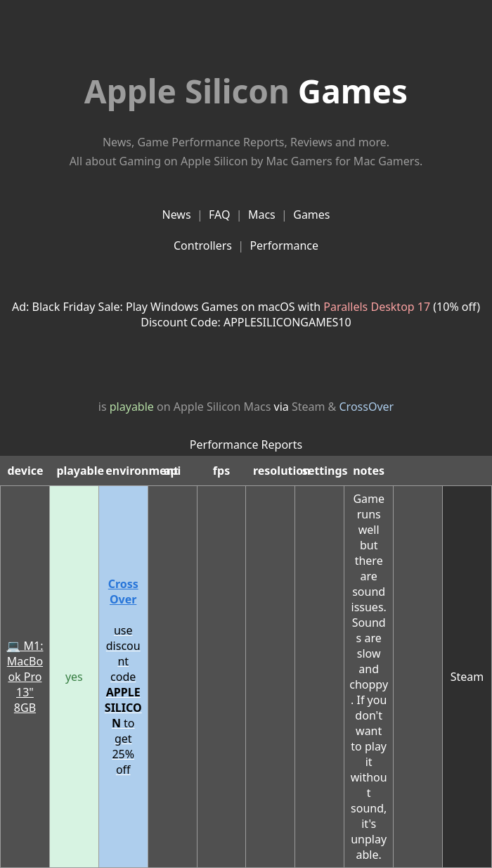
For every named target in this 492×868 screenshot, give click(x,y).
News (176, 215)
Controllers (203, 245)
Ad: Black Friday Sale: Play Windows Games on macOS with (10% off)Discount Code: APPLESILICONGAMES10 (246, 314)
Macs (262, 215)
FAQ (219, 215)
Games (246, 91)
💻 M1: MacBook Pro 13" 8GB (25, 677)
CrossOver (367, 407)
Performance (284, 245)
